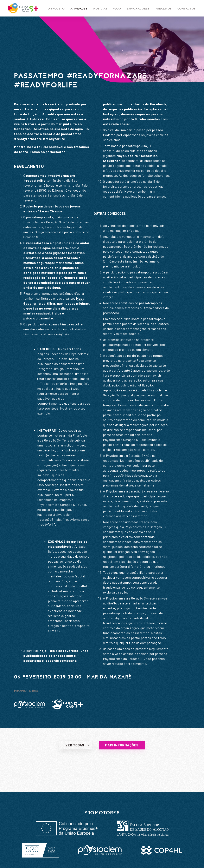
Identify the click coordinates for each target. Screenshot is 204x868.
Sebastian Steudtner (31, 129)
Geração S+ (55, 222)
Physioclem (32, 222)
